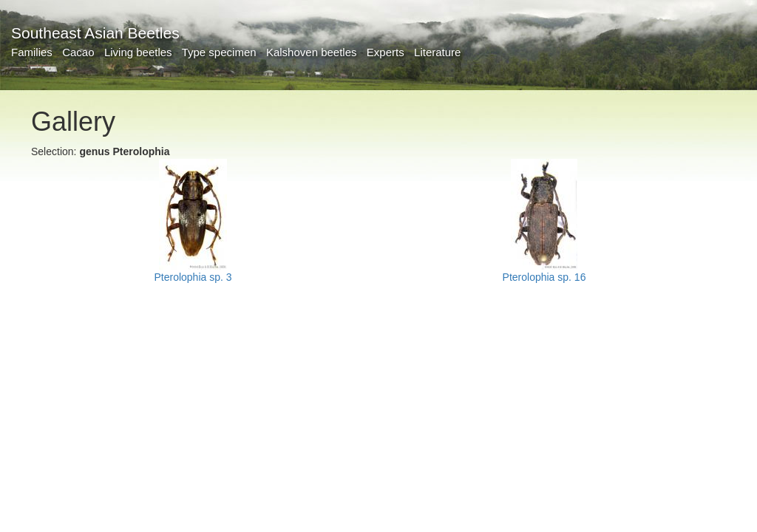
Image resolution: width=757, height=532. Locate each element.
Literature (437, 52)
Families (32, 52)
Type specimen (219, 52)
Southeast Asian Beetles (95, 33)
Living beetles (138, 52)
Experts (386, 52)
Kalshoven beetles (312, 52)
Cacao (78, 52)
